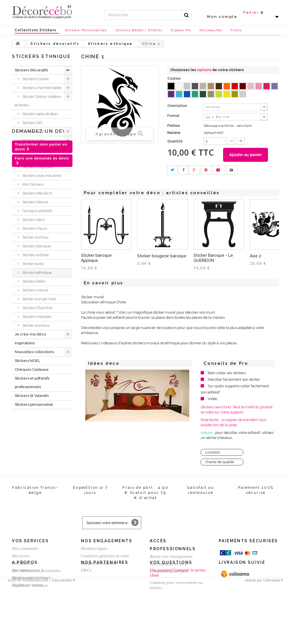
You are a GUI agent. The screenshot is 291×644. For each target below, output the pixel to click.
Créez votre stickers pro (169, 572)
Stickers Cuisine (35, 79)
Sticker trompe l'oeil (39, 299)
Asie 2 (255, 256)
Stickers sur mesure (27, 620)
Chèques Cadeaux (32, 369)
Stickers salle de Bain (40, 114)
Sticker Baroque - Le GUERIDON (213, 258)
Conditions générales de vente (105, 556)
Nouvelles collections (34, 352)
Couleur (174, 78)
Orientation (178, 106)
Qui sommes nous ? (27, 605)
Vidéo (213, 399)
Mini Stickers (32, 184)
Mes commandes (25, 549)
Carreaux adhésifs (37, 211)
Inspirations (25, 343)
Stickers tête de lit (37, 193)
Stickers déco (33, 220)
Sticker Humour (35, 237)
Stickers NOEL (27, 361)
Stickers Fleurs (34, 228)
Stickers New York (37, 149)
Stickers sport (33, 132)
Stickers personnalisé (34, 404)
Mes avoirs (21, 556)
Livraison (213, 453)
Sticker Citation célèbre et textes (38, 101)
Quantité (175, 141)
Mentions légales (94, 549)
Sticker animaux (36, 325)
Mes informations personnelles (37, 571)
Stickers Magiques (37, 167)
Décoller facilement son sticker (234, 380)
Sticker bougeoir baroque (162, 256)
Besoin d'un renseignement (171, 557)
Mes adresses (23, 564)
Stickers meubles (36, 317)
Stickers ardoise (35, 255)
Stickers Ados (33, 140)
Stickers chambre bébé (41, 88)
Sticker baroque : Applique (97, 258)
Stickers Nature (35, 202)
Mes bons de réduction (30, 578)
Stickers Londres (36, 158)
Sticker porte (32, 264)
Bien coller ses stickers (227, 373)
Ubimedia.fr (273, 639)
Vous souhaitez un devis (169, 564)
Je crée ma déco (30, 334)
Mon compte (222, 17)
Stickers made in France (31, 613)
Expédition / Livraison (30, 586)
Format (174, 116)
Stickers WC (32, 123)
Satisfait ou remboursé (99, 564)
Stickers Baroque (36, 246)
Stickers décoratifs (31, 70)
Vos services (30, 541)
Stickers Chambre (37, 308)
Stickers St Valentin (32, 396)
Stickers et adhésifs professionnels (32, 383)
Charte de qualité (220, 462)
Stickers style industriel (41, 176)
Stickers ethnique (36, 273)
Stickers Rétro (33, 281)
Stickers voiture (35, 290)
